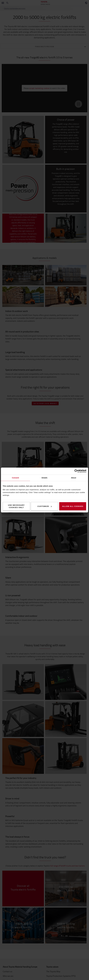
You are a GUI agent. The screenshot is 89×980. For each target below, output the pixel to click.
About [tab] (74, 478)
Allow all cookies (73, 506)
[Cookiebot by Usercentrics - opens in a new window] (76, 471)
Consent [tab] (15, 478)
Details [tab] (44, 478)
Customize (45, 506)
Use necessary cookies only (16, 506)
